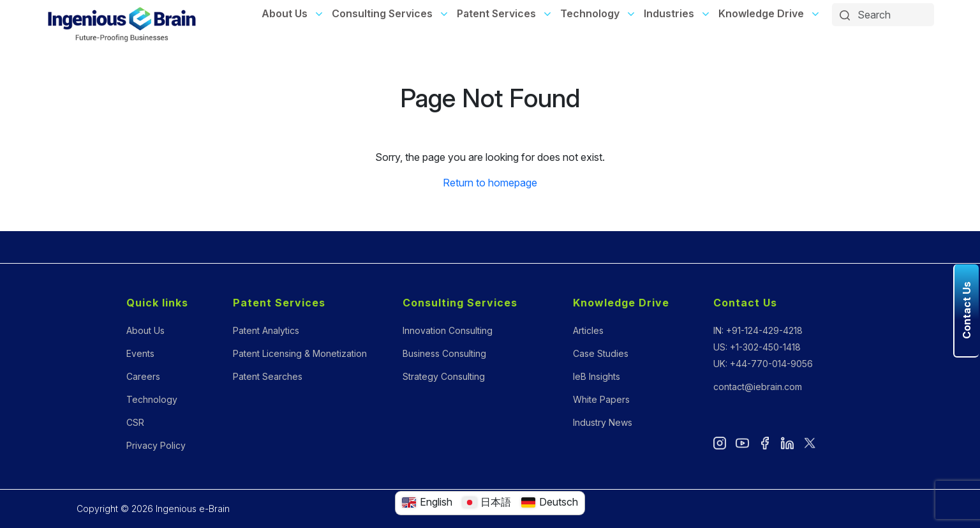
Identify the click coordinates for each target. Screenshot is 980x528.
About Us (285, 13)
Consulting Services (382, 13)
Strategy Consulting (444, 376)
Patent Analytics (266, 330)
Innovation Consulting (448, 330)
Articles (588, 330)
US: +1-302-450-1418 (757, 347)
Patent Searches (268, 376)
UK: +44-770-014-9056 (763, 364)
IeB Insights (597, 376)
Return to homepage (490, 183)
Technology (590, 13)
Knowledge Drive (761, 13)
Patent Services (496, 13)
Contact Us (745, 303)
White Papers (601, 399)
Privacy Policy (156, 445)
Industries (669, 13)
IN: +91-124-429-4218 (758, 330)
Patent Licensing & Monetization (300, 353)
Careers (143, 376)
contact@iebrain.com (758, 387)
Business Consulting (444, 353)
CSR (135, 422)
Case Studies (601, 353)
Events (140, 353)
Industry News (603, 422)
